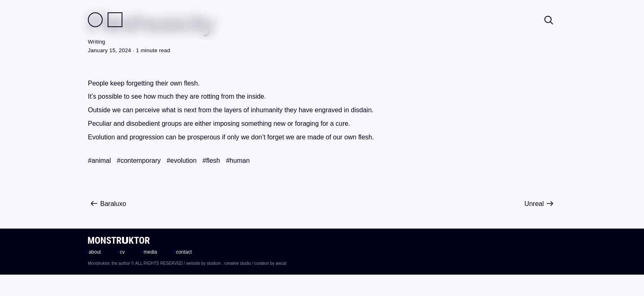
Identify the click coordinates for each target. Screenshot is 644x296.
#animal (99, 161)
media (149, 252)
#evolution (182, 161)
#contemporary (139, 161)
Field (95, 20)
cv (121, 252)
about (93, 252)
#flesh (211, 161)
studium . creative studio (229, 263)
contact (183, 252)
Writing (97, 42)
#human (238, 161)
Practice (115, 20)
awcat (281, 263)
